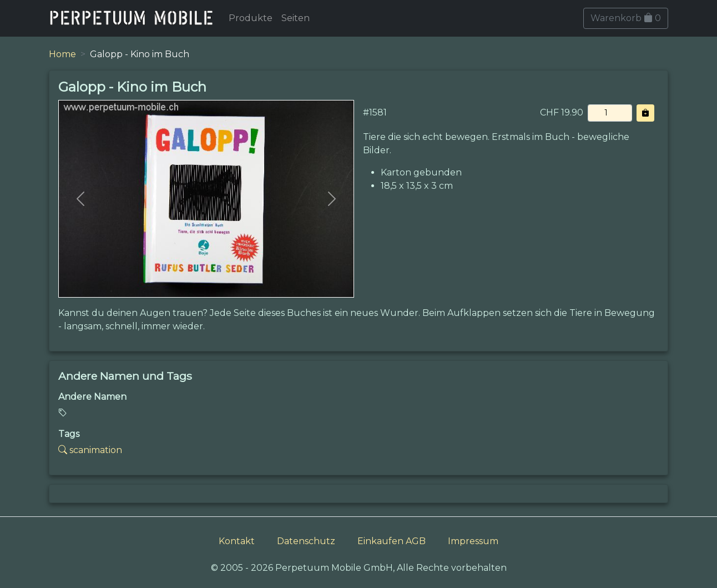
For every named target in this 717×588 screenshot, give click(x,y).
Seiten (296, 18)
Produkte (251, 18)
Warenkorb (626, 18)
